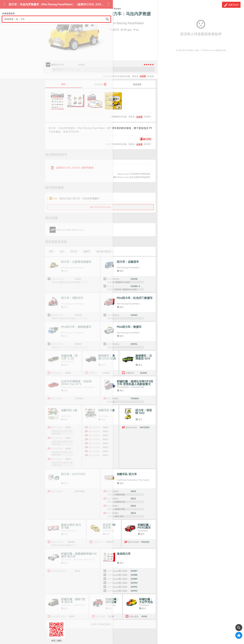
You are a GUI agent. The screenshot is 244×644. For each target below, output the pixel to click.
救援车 (87, 251)
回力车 (74, 251)
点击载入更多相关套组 (100, 624)
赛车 (51, 251)
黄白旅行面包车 (104, 251)
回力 (62, 251)
